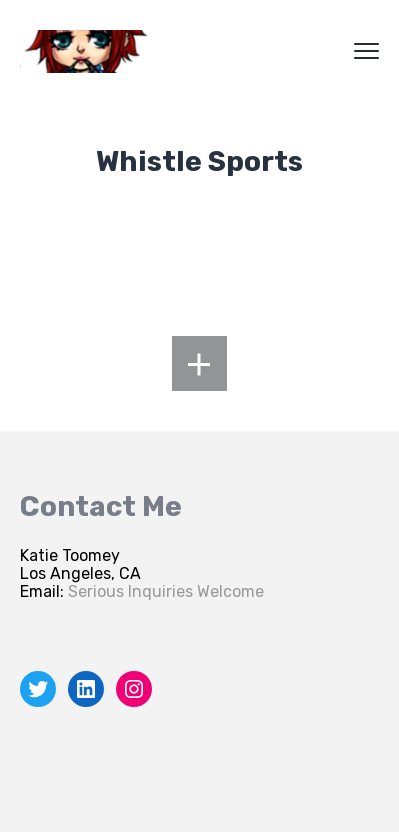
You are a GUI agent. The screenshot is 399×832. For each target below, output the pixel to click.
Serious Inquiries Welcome (166, 591)
